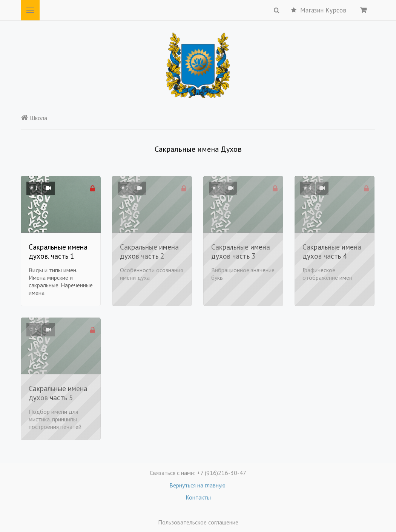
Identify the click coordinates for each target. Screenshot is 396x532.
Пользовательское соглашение (198, 522)
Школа (34, 118)
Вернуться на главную (198, 485)
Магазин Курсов (319, 10)
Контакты (198, 497)
